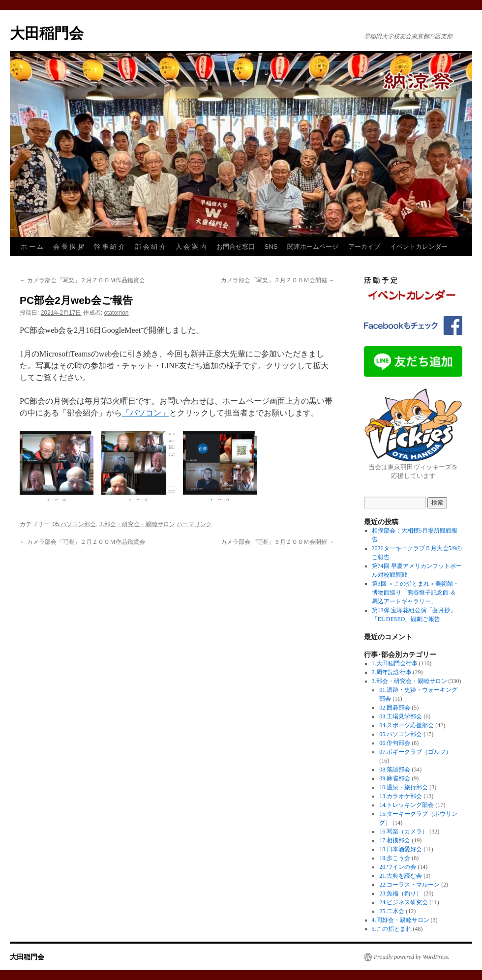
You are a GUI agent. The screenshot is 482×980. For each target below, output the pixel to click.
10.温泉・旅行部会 (404, 787)
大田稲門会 (47, 33)
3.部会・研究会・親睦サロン (137, 524)
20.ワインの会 (398, 867)
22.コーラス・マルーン (409, 885)
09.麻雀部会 (395, 778)
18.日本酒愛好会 (401, 849)
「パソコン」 (146, 413)
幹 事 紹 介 (109, 247)
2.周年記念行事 (392, 672)
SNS (271, 247)
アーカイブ (364, 247)
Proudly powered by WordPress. (412, 957)
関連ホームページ (313, 247)
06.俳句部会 (395, 743)
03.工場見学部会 (401, 716)
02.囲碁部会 (395, 708)
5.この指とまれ (392, 929)
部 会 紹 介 (150, 247)
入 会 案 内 (191, 247)
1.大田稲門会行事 (395, 663)
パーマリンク (194, 524)
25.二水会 (392, 911)
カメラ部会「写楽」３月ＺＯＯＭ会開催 (278, 280)
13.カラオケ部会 (401, 796)
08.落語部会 (395, 770)
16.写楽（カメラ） (404, 832)
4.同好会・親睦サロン (401, 920)
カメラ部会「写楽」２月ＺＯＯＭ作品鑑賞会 (82, 280)
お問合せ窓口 (236, 247)
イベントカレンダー (419, 247)
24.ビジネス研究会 (404, 902)
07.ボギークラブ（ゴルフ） (415, 752)
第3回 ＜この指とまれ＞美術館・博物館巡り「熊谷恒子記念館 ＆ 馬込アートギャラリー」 (415, 593)
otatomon (116, 313)
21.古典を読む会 (401, 876)
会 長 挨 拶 (69, 247)
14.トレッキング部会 (407, 805)
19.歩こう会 (395, 858)
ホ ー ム (32, 247)
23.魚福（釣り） (401, 893)
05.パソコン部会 (75, 524)
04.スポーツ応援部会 (407, 725)
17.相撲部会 (395, 840)
